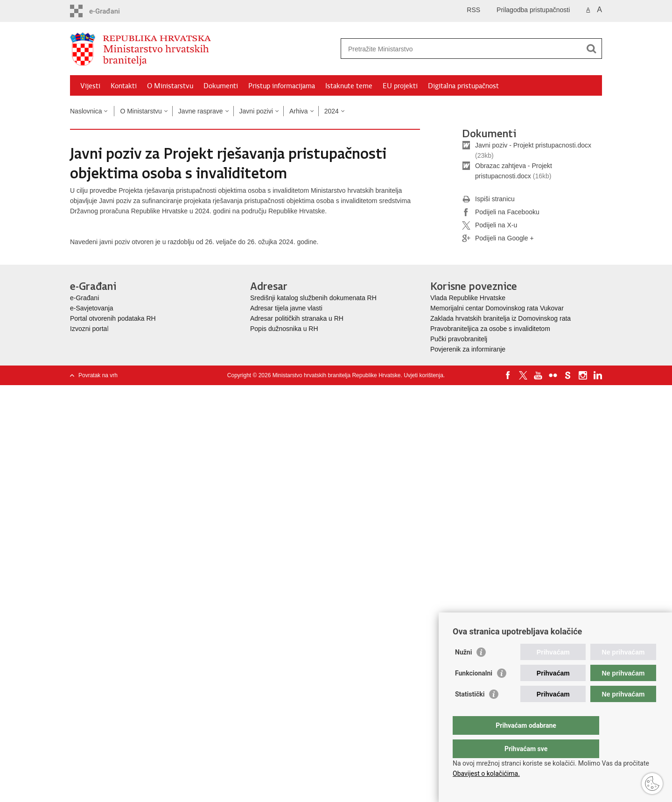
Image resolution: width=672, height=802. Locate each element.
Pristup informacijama (282, 86)
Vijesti (90, 86)
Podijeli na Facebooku (501, 212)
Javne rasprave (201, 111)
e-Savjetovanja (92, 308)
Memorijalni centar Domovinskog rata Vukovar (497, 308)
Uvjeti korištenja (423, 375)
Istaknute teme (349, 86)
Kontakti (124, 86)
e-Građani (84, 298)
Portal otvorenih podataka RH (113, 318)
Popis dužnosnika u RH (284, 329)
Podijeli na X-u (490, 225)
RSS (473, 10)
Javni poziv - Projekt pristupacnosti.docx (533, 145)
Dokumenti (221, 86)
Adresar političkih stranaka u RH (297, 318)
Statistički (470, 713)
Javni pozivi (256, 111)
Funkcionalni (474, 692)
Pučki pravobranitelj (459, 339)
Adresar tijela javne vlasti (286, 308)
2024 (332, 111)
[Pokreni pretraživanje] (591, 49)
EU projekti (400, 86)
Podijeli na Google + (498, 239)
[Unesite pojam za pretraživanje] (461, 49)
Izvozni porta (88, 329)
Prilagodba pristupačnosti (533, 10)
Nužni (463, 671)
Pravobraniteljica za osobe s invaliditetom (490, 329)
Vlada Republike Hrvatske (469, 298)
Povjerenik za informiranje (468, 349)
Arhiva (299, 111)
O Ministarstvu (170, 86)
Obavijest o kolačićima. (486, 774)
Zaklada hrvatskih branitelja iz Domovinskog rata (500, 318)
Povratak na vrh (98, 375)
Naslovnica (86, 111)
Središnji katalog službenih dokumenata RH (313, 298)
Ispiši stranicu (488, 199)
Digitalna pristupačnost (463, 86)
